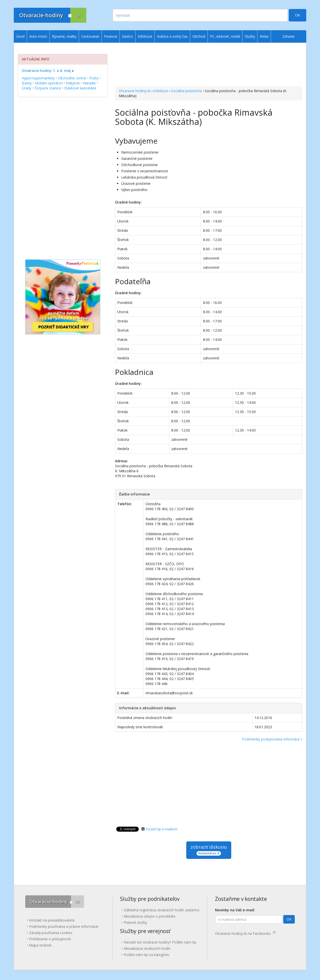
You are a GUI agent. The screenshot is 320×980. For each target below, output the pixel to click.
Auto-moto (38, 36)
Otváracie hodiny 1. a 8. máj (46, 71)
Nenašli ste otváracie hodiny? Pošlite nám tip (160, 942)
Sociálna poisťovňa (186, 91)
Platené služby (135, 922)
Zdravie (288, 36)
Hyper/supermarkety (38, 78)
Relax (264, 36)
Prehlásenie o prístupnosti (50, 939)
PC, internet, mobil (225, 36)
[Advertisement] (209, 65)
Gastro (127, 36)
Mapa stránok (40, 945)
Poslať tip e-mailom (162, 829)
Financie (111, 36)
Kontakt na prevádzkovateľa (52, 920)
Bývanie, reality (64, 36)
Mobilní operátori (49, 83)
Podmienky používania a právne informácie (64, 926)
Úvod (20, 36)
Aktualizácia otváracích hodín (147, 948)
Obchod (199, 36)
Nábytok (73, 83)
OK (297, 15)
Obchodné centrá (72, 78)
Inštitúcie (161, 91)
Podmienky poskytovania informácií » (272, 739)
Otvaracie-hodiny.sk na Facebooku (245, 933)
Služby (250, 36)
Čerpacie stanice (48, 88)
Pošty (94, 78)
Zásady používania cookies (51, 933)
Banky (27, 83)
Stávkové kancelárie (80, 88)
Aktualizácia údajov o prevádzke (150, 916)
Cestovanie (90, 36)
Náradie (89, 83)
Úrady (26, 88)
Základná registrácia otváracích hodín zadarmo (162, 910)
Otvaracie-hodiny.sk (135, 91)
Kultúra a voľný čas (172, 36)
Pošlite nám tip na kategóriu (146, 955)
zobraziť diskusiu (209, 850)
